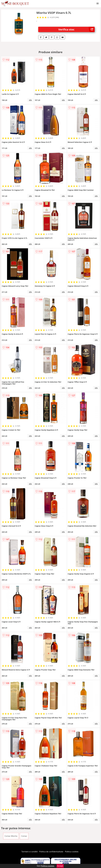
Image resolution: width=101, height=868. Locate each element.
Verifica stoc (76, 29)
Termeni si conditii (29, 852)
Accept (60, 866)
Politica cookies (72, 852)
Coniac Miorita (11, 836)
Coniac (24, 836)
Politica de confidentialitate (51, 852)
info (30, 100)
